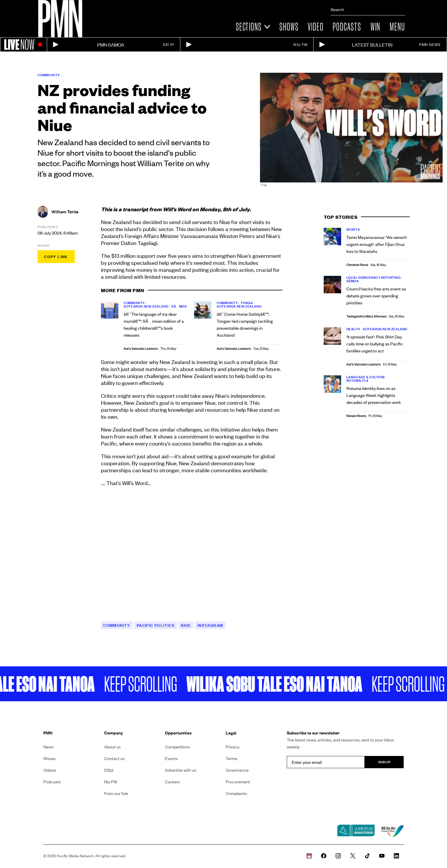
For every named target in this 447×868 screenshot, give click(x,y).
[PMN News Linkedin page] (396, 856)
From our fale (116, 793)
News (48, 747)
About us (112, 747)
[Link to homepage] (60, 19)
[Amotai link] (356, 831)
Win (375, 27)
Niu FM (111, 782)
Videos (50, 770)
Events (171, 758)
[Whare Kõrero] (309, 856)
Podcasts (347, 27)
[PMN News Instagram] (338, 856)
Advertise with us (181, 770)
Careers (172, 782)
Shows (289, 27)
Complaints (236, 793)
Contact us (114, 758)
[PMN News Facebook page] (324, 856)
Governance (237, 770)
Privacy (233, 747)
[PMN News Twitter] (353, 856)
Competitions (177, 747)
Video (316, 27)
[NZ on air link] (393, 831)
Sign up (384, 762)
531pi (109, 770)
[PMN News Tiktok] (367, 856)
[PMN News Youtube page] (382, 856)
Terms (231, 758)
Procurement (238, 782)
